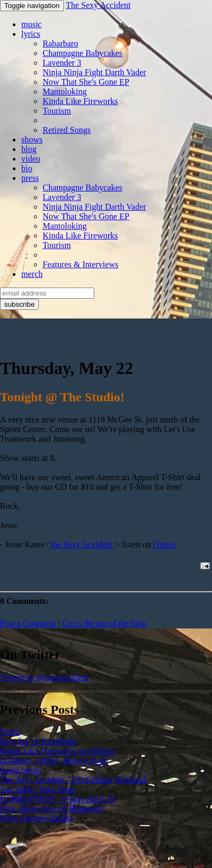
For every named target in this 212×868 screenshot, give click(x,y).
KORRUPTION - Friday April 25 (57, 799)
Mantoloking (65, 91)
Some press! (21, 770)
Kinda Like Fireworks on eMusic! (58, 751)
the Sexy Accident (81, 544)
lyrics (31, 34)
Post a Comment (28, 623)
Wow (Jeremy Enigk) (36, 818)
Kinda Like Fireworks (80, 101)
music (31, 24)
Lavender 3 (62, 63)
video (31, 159)
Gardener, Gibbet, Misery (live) (54, 761)
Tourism (57, 111)
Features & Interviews (80, 264)
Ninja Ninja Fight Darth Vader (94, 72)
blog (29, 149)
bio (27, 168)
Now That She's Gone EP (86, 82)
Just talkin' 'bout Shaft (38, 789)
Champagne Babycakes (83, 53)
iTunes (164, 544)
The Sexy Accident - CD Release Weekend (73, 780)
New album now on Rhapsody (52, 809)
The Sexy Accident (98, 5)
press (30, 178)
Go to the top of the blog (104, 623)
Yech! (10, 732)
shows (32, 140)
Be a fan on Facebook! (39, 741)
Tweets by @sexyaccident (44, 677)
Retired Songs (67, 130)
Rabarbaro (60, 43)
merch (32, 274)
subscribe (19, 304)
